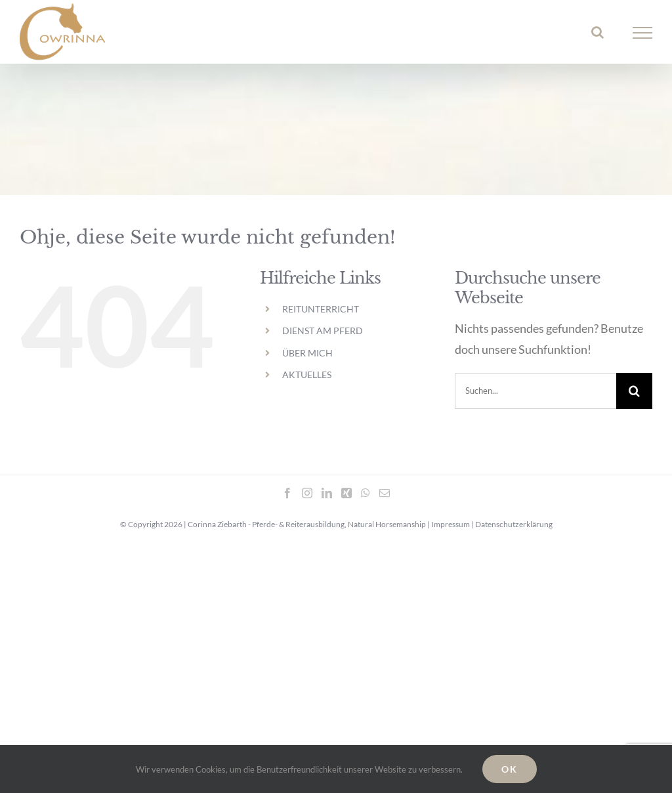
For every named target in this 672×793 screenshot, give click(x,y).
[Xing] (346, 493)
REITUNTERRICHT (321, 309)
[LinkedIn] (327, 493)
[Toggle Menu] (643, 33)
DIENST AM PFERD (323, 331)
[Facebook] (287, 493)
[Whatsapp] (366, 493)
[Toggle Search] (598, 32)
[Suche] (634, 391)
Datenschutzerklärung (514, 524)
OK (510, 769)
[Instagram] (307, 493)
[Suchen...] (535, 391)
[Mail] (385, 493)
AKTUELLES (307, 375)
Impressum (451, 524)
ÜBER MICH (307, 353)
